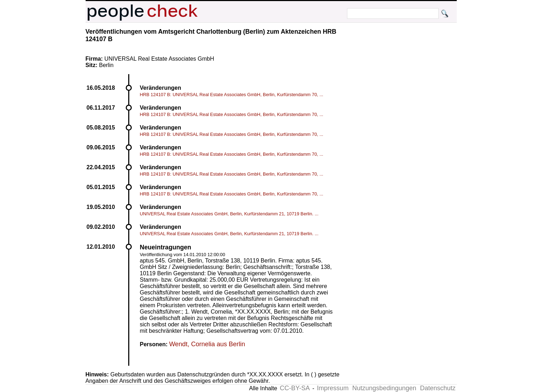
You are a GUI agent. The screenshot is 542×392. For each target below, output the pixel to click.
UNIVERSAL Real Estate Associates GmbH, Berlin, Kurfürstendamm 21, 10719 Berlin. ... (229, 214)
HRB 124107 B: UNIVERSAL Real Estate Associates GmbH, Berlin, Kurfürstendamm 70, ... (232, 95)
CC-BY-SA (295, 388)
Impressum (333, 388)
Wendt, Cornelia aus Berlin (207, 344)
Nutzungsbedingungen (384, 388)
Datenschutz (438, 388)
